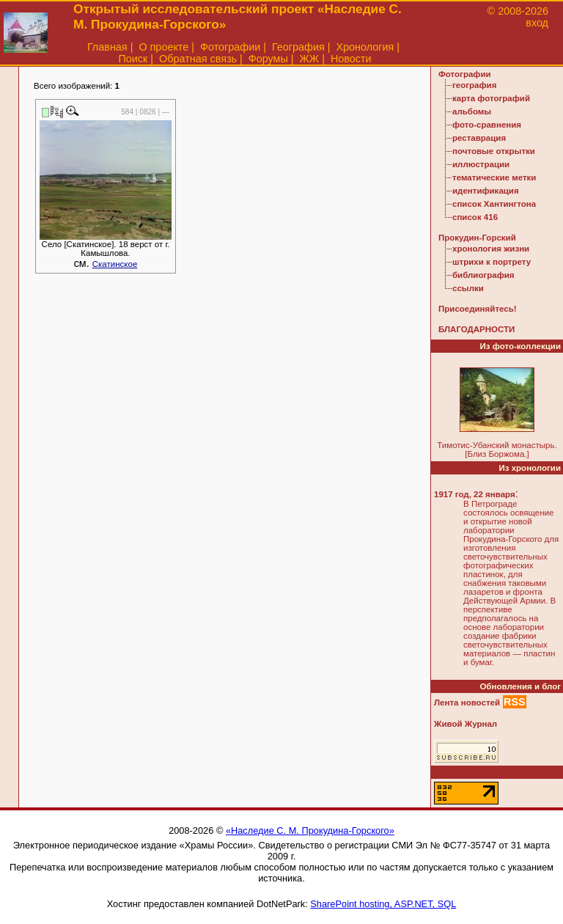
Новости (351, 59)
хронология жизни (491, 249)
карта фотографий (491, 98)
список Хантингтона (494, 204)
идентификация (486, 191)
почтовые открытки (494, 151)
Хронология (365, 47)
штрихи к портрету (492, 262)
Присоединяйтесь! (478, 309)
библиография (483, 275)
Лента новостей (467, 703)
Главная (107, 47)
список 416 (475, 217)
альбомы (472, 111)
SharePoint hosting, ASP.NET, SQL (383, 904)
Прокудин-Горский (477, 238)
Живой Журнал (466, 724)
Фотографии (230, 47)
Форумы (268, 59)
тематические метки (494, 177)
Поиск (133, 59)
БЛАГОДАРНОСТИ (476, 329)
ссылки (468, 288)
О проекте (163, 47)
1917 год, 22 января (475, 494)
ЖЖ (310, 59)
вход (537, 23)
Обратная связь (198, 59)
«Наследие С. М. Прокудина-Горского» (310, 830)
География (298, 47)
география (474, 85)
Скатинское (115, 264)
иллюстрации (481, 164)
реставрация (479, 138)
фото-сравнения (487, 125)
